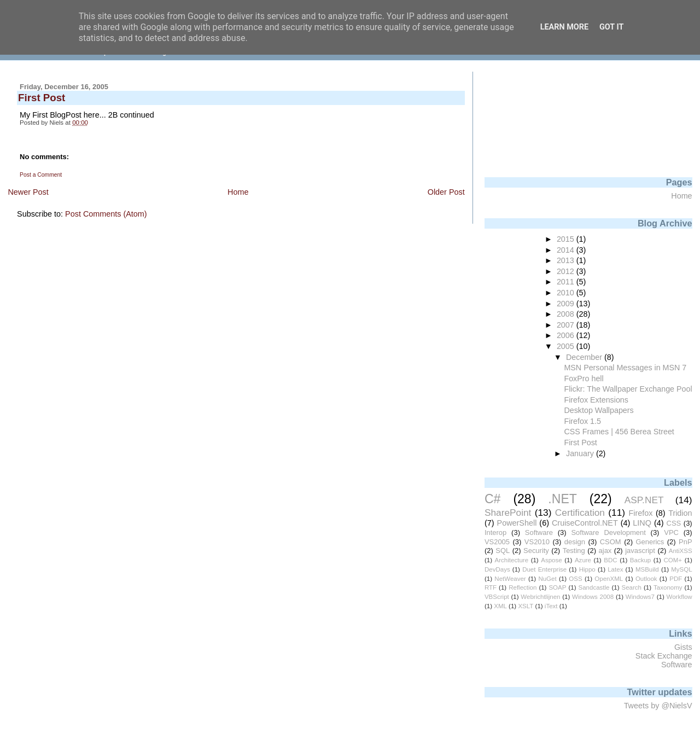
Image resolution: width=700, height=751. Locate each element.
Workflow (679, 597)
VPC (671, 532)
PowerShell (517, 523)
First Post (580, 443)
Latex (615, 569)
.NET (562, 499)
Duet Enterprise (544, 569)
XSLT (526, 606)
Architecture (512, 560)
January (581, 453)
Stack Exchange (664, 656)
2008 (567, 314)
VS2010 (537, 542)
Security (536, 551)
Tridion (680, 513)
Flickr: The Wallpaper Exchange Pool (628, 389)
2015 (567, 239)
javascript (640, 551)
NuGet (547, 579)
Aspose (551, 560)
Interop (495, 532)
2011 (567, 282)
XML (500, 606)
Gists (683, 647)
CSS (674, 523)
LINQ (642, 523)
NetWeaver (510, 579)
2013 (567, 260)
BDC (610, 560)
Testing (574, 551)
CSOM (611, 542)
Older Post (446, 192)
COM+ (673, 560)
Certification (580, 513)
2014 (567, 250)
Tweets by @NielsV (658, 706)
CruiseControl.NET (585, 523)
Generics (650, 542)
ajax (605, 551)
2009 (567, 304)
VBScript (497, 597)
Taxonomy (668, 587)
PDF (676, 579)
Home (238, 192)
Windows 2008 (593, 597)
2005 (567, 346)
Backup (640, 560)
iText (551, 606)
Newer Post (28, 192)
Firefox (640, 513)
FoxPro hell (584, 379)
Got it (611, 27)
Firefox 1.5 (582, 421)
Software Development (608, 532)
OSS (575, 579)
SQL (503, 551)
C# (492, 499)
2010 (567, 293)
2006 (567, 335)
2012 (567, 271)
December (585, 357)
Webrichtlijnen (540, 597)
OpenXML (609, 579)
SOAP (557, 587)
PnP (685, 542)
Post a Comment (41, 175)
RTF (491, 587)
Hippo (587, 569)
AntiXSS (681, 551)
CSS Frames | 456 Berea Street (619, 432)
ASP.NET (644, 500)
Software (539, 532)
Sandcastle (594, 587)
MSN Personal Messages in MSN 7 (625, 368)
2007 (567, 325)
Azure (583, 560)
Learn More (564, 27)
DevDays (497, 569)
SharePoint (508, 513)
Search (632, 587)
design (575, 542)
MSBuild (647, 569)
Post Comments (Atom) (106, 214)
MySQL (681, 569)
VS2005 (497, 542)
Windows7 (640, 597)
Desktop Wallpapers (599, 410)
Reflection (523, 587)
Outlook (646, 579)
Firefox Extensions (596, 400)
